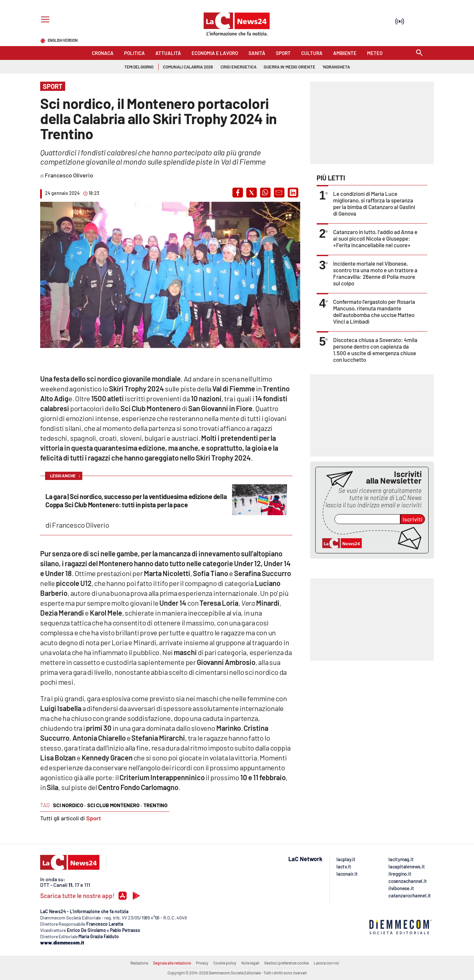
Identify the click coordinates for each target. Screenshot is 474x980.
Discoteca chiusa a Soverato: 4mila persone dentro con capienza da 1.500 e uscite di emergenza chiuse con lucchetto (375, 350)
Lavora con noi (326, 963)
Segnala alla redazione (172, 963)
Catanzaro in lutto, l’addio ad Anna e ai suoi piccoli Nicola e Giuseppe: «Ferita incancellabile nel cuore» (375, 238)
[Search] (419, 53)
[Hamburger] (44, 20)
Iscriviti (413, 519)
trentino (156, 805)
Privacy (202, 963)
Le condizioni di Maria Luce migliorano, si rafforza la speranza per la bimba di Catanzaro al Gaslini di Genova (374, 203)
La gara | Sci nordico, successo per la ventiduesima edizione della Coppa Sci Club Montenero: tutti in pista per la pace (136, 501)
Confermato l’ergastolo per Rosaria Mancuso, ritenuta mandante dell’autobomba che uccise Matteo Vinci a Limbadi (374, 311)
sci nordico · (69, 805)
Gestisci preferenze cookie (287, 963)
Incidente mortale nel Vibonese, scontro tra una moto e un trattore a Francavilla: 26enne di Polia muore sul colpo (375, 273)
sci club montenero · (115, 805)
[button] (238, 193)
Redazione (139, 963)
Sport (94, 818)
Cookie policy (225, 963)
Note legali (250, 963)
